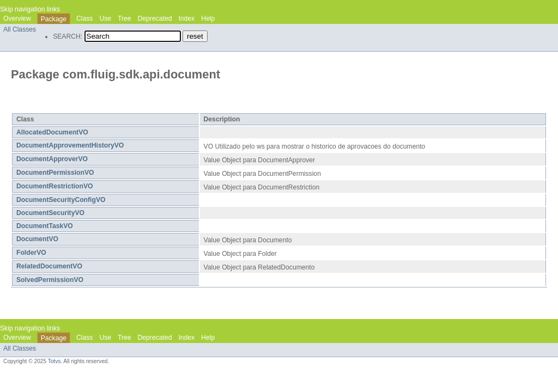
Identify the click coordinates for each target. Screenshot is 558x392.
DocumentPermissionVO (55, 173)
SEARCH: (68, 36)
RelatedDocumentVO (49, 266)
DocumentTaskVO (45, 226)
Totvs (54, 361)
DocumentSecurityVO (50, 213)
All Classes (20, 29)
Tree (125, 19)
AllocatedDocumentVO (52, 132)
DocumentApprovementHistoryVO (70, 145)
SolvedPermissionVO (50, 280)
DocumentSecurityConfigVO (61, 200)
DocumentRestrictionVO (55, 186)
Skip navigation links (30, 9)
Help (208, 19)
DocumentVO (37, 239)
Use (105, 19)
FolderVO (31, 253)
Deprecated (155, 19)
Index (186, 19)
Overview (17, 19)
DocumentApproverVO (52, 159)
